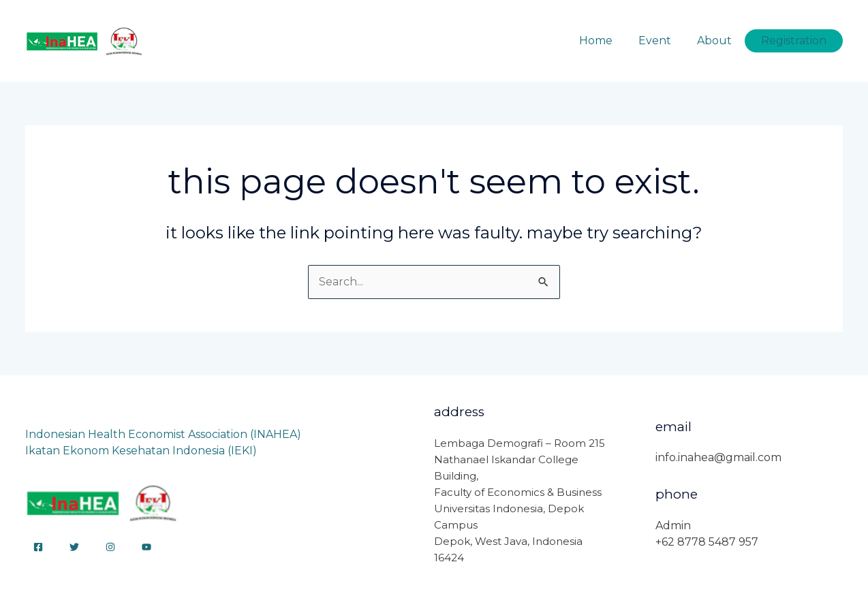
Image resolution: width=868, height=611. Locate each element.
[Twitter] (74, 547)
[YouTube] (146, 547)
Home (610, 41)
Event (665, 41)
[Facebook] (38, 547)
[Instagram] (110, 547)
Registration (796, 41)
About (720, 41)
